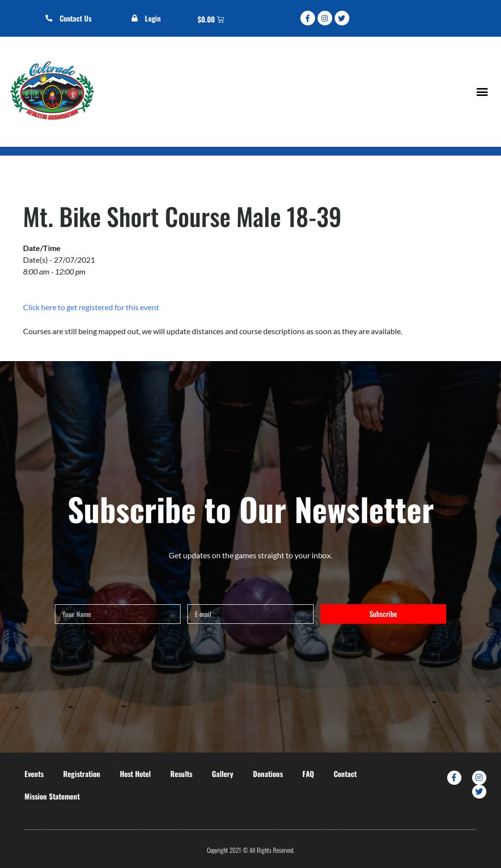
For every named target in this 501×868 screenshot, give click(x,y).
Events (34, 774)
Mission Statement (52, 796)
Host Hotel (135, 774)
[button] (482, 91)
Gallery (223, 774)
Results (181, 774)
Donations (268, 774)
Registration (82, 774)
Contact (345, 774)
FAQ (308, 774)
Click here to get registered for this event (91, 307)
